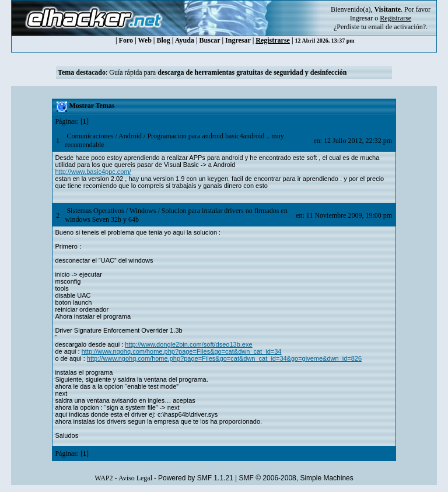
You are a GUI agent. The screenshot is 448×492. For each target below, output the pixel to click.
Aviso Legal (135, 478)
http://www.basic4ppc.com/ (93, 172)
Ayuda (185, 40)
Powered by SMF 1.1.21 (196, 478)
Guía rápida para (228, 72)
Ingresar (361, 18)
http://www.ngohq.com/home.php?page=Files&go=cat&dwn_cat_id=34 (182, 351)
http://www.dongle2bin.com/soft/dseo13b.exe (188, 344)
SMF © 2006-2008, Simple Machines (296, 478)
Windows (143, 211)
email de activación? (397, 27)
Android (130, 136)
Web (145, 40)
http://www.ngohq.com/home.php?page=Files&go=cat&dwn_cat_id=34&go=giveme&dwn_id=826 (224, 358)
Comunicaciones (90, 136)
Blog (164, 40)
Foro (126, 40)
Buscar (210, 40)
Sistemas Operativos (95, 211)
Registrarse (273, 40)
